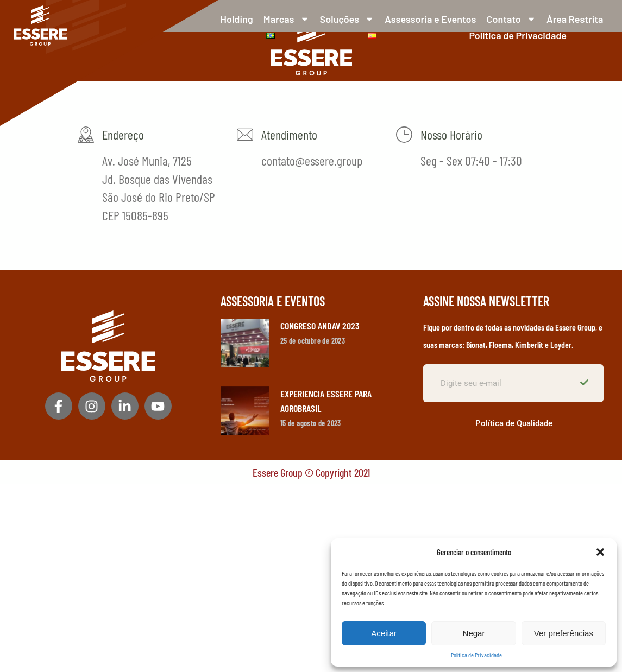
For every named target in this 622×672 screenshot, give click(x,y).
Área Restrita (575, 19)
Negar (474, 633)
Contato (511, 19)
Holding (237, 19)
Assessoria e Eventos (430, 19)
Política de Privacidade (476, 655)
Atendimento (289, 134)
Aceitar (384, 633)
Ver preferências (564, 633)
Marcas (287, 19)
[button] (600, 552)
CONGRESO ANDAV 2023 (320, 326)
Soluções (347, 19)
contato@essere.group (312, 160)
